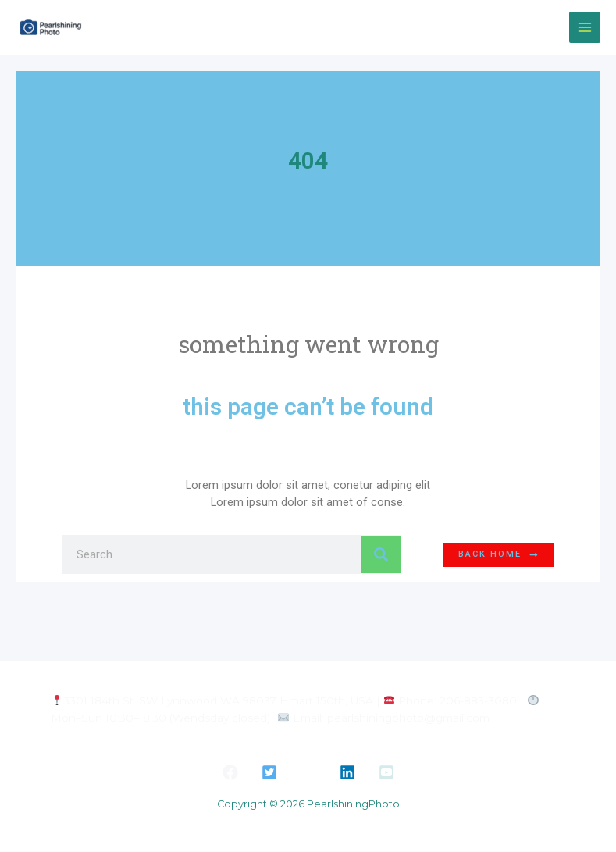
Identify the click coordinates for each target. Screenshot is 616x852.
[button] (230, 772)
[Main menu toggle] (585, 27)
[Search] (381, 554)
